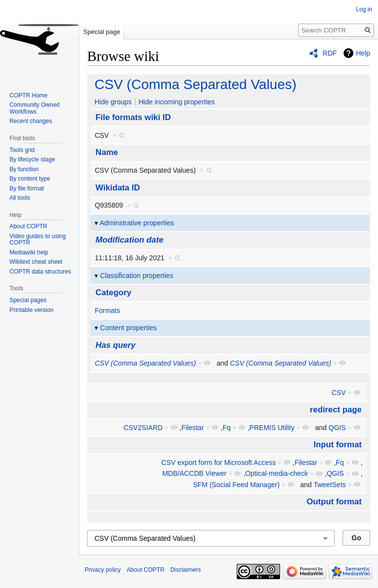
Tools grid (22, 150)
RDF (330, 53)
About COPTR (28, 226)
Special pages (28, 300)
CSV (339, 393)
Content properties (128, 328)
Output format (334, 502)
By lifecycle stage (32, 159)
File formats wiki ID (133, 117)
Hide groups (113, 102)
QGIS (337, 428)
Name (107, 152)
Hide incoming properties (176, 102)
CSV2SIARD (143, 428)
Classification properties (137, 276)
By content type (30, 179)
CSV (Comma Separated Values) (195, 84)
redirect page (336, 410)
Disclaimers (186, 570)
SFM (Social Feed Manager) (236, 485)
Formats (107, 310)
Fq (226, 428)
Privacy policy (103, 570)
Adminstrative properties (137, 223)
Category (113, 293)
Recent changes (31, 121)
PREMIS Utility (272, 428)
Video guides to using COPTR (38, 240)
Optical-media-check (277, 473)
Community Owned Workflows (34, 108)
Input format (338, 445)
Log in (364, 9)
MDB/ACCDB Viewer (194, 473)
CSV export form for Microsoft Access (219, 463)
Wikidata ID (118, 188)
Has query (115, 345)
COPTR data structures (40, 272)
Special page (102, 32)
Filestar (192, 428)
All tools (20, 198)
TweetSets (330, 485)
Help (363, 53)
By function (24, 169)
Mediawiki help (29, 252)
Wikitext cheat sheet (36, 262)
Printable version (31, 310)
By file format (27, 188)
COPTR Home (28, 95)
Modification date (129, 240)
